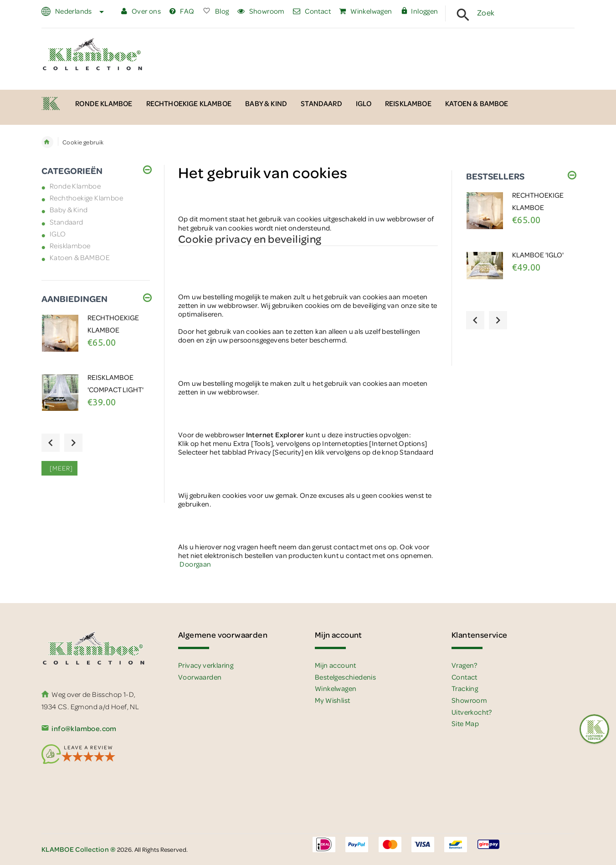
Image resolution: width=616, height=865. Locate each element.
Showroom (261, 11)
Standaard (67, 222)
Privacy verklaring (206, 665)
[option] (96, 342)
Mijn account (336, 665)
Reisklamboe (70, 246)
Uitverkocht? (472, 712)
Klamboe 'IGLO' (538, 255)
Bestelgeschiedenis (345, 677)
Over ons (141, 11)
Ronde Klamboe (75, 186)
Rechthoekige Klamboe (86, 198)
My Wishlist (332, 700)
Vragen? (465, 665)
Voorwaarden (200, 677)
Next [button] (73, 443)
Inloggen (419, 11)
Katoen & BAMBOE (80, 257)
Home (47, 142)
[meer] (59, 468)
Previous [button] (51, 443)
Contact (312, 11)
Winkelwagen (365, 11)
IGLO (58, 234)
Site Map (465, 723)
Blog (216, 11)
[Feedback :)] (594, 729)
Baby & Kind (69, 210)
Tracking (465, 688)
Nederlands (78, 11)
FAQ (182, 11)
